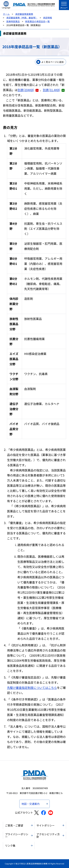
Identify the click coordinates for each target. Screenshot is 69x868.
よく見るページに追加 (52, 62)
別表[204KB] (28, 90)
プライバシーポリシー (17, 835)
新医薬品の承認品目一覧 (37, 21)
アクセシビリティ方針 (48, 835)
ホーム (6, 14)
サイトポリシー (46, 825)
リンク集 (10, 845)
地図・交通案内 (31, 804)
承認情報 (48, 18)
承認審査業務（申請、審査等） (22, 18)
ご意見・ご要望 (14, 825)
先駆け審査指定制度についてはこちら (32, 688)
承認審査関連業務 (24, 14)
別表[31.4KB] (54, 90)
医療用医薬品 (13, 21)
